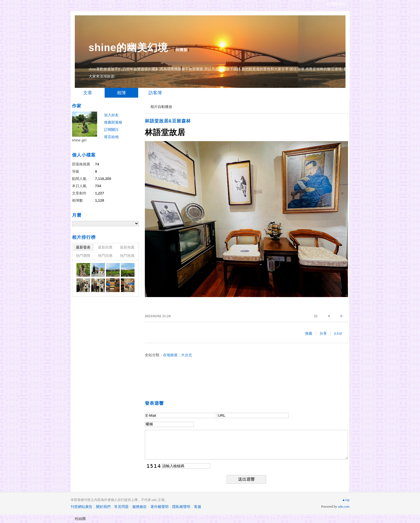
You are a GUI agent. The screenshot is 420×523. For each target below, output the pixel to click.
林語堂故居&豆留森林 (168, 121)
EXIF (338, 333)
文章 (88, 93)
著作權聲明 (159, 507)
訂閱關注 (111, 130)
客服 (198, 507)
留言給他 (111, 137)
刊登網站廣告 (81, 507)
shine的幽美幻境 (128, 48)
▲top (346, 500)
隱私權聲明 (181, 507)
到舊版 (182, 50)
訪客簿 (155, 93)
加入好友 (111, 115)
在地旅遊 (170, 355)
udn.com (344, 507)
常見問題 (121, 507)
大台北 (187, 355)
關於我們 (103, 507)
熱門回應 (105, 256)
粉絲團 (80, 519)
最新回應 (105, 247)
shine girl (79, 140)
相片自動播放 (161, 107)
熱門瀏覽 (83, 256)
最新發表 (83, 247)
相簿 (121, 93)
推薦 (309, 333)
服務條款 (140, 507)
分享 (323, 333)
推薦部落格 (113, 122)
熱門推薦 (127, 256)
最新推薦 (127, 247)
